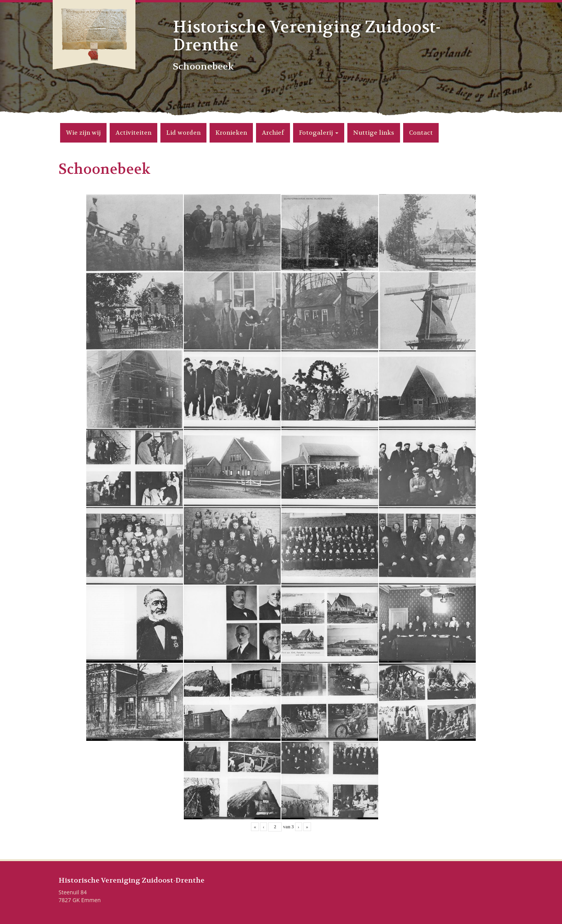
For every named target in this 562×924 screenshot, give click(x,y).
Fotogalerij (319, 133)
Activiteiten (133, 133)
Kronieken (231, 133)
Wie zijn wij (83, 133)
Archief (273, 133)
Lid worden (183, 133)
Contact (421, 133)
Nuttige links (374, 133)
